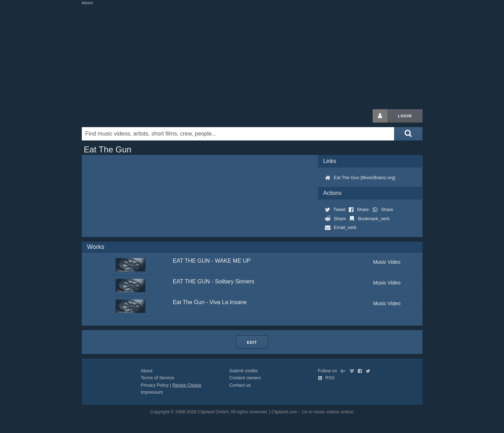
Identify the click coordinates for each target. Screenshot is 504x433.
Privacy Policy (155, 385)
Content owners (245, 378)
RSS (326, 378)
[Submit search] (408, 134)
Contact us (240, 385)
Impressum (152, 392)
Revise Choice (187, 385)
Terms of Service (158, 378)
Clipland (119, 116)
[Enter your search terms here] (238, 134)
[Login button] (380, 116)
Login (405, 116)
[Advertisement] (252, 55)
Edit (252, 342)
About (147, 371)
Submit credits (244, 371)
